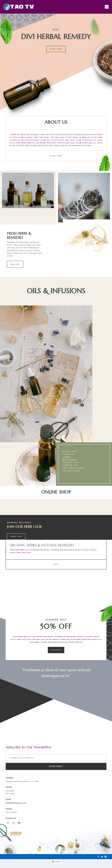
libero (67, 458)
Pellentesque (72, 471)
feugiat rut (71, 463)
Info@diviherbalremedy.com (16, 803)
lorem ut (69, 455)
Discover (56, 651)
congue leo (70, 466)
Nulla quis (70, 452)
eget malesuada (73, 468)
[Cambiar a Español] (56, 862)
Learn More (56, 49)
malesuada (70, 460)
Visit (56, 565)
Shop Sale (15, 265)
